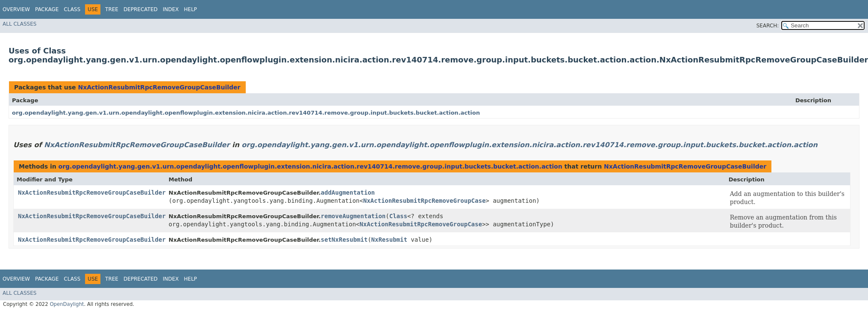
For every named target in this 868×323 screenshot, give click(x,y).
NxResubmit (389, 240)
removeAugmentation (353, 216)
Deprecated (141, 9)
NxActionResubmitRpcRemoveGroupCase (425, 201)
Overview (16, 9)
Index (171, 9)
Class (72, 9)
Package (47, 9)
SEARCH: (768, 26)
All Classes (19, 24)
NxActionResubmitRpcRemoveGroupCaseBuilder (159, 87)
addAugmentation (348, 193)
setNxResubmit (344, 240)
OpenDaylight (67, 304)
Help (190, 9)
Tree (112, 9)
